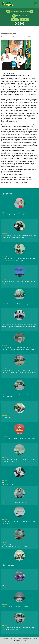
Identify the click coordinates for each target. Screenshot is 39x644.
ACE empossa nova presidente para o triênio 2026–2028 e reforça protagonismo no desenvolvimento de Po (19, 372)
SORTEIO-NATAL (7, 418)
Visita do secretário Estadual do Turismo (15, 607)
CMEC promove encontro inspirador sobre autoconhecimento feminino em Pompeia (15, 214)
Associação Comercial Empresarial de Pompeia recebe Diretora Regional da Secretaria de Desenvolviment (19, 326)
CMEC (4, 586)
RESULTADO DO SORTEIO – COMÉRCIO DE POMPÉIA (18, 438)
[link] (14, 182)
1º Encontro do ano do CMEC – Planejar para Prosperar (19, 304)
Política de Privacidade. (20, 638)
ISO (3, 482)
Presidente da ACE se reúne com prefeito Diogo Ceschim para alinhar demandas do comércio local (18, 348)
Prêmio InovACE (7, 544)
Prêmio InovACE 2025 (8, 565)
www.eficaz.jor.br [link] (8, 179)
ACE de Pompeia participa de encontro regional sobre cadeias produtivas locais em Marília (19, 237)
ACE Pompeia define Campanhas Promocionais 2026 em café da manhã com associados (18, 259)
